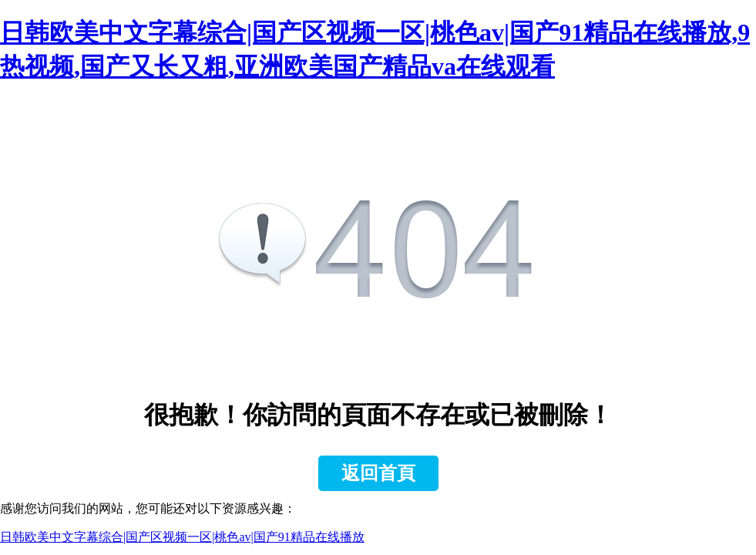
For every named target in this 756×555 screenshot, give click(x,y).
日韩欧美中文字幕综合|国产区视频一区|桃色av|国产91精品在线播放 (182, 537)
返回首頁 (378, 473)
